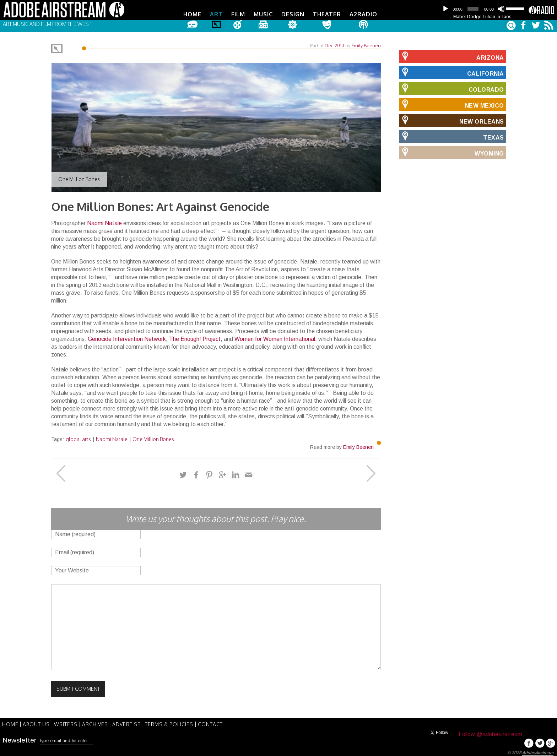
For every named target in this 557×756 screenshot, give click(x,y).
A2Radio (363, 14)
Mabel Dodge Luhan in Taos (482, 17)
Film (238, 14)
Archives (101, 722)
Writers (70, 722)
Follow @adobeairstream (490, 733)
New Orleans (452, 119)
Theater (327, 14)
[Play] (445, 9)
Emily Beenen (366, 44)
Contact (221, 722)
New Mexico (452, 103)
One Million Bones (153, 437)
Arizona (452, 55)
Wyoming (452, 151)
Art (216, 14)
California (452, 71)
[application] (482, 9)
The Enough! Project (195, 338)
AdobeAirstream (538, 751)
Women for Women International (275, 338)
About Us (39, 722)
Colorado (452, 87)
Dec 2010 (334, 44)
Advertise (134, 722)
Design (293, 14)
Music (263, 14)
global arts (78, 437)
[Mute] (501, 9)
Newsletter (20, 738)
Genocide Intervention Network (127, 338)
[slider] (473, 9)
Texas (452, 135)
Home (192, 14)
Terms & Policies (178, 722)
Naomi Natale (104, 222)
